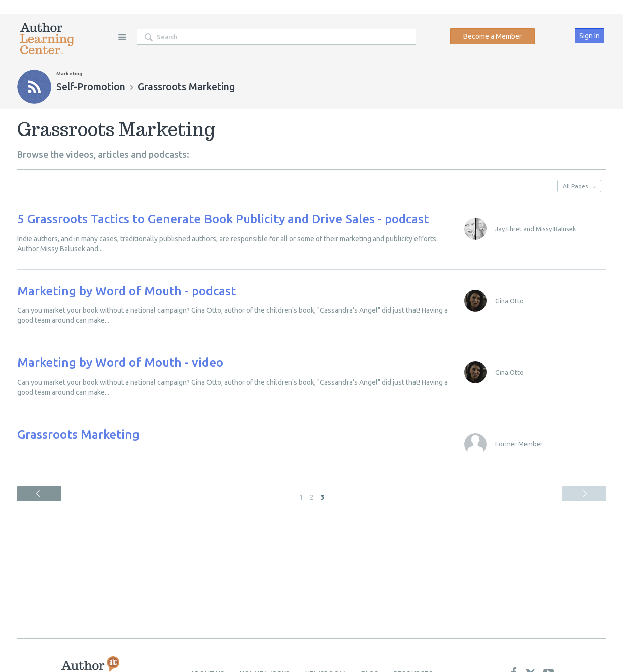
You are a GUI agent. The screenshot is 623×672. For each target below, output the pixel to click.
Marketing (69, 73)
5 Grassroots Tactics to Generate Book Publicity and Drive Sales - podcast (223, 219)
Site (122, 37)
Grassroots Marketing (78, 434)
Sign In (590, 36)
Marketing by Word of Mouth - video (120, 362)
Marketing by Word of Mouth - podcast (126, 291)
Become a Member (493, 36)
